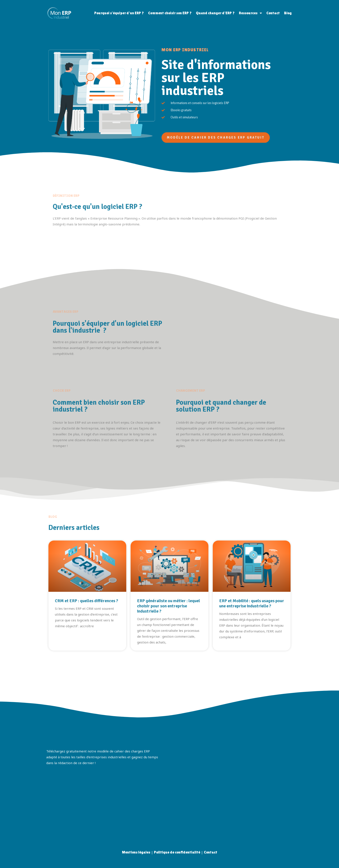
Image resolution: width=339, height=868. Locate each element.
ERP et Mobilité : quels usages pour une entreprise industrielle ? (252, 603)
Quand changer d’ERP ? (215, 13)
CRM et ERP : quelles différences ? (86, 601)
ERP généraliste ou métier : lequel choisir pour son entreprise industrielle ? (169, 606)
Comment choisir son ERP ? (170, 13)
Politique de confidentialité (177, 852)
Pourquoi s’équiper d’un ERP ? (119, 13)
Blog (288, 13)
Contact (273, 13)
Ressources (250, 13)
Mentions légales (136, 852)
